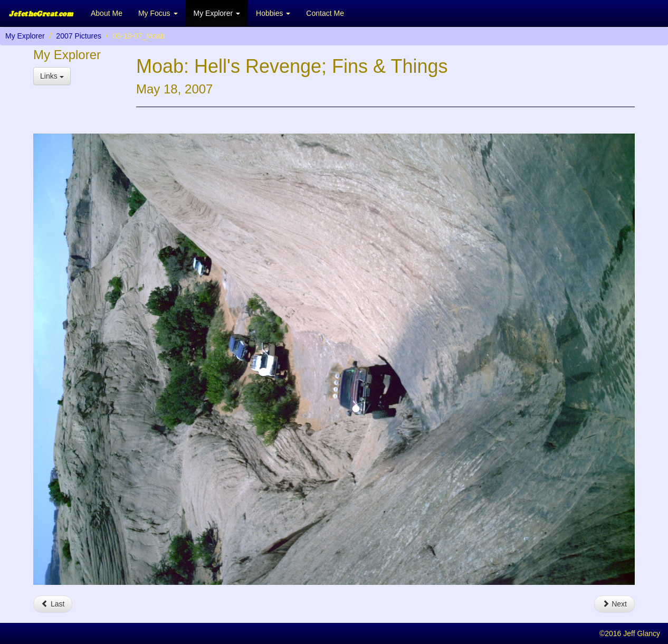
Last (53, 604)
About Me (107, 13)
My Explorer (25, 36)
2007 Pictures (79, 36)
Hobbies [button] (273, 13)
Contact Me (325, 13)
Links (52, 76)
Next (614, 604)
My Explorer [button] (217, 13)
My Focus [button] (158, 13)
